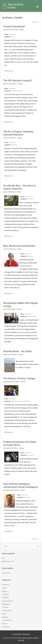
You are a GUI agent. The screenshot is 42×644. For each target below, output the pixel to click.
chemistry (14, 145)
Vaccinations (7, 620)
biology (29, 316)
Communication (7, 601)
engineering (15, 401)
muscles (34, 316)
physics (13, 91)
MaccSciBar (26, 634)
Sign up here (6, 573)
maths (13, 37)
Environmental (7, 611)
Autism (4, 588)
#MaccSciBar (18, 634)
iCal (3, 558)
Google (12, 561)
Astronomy (30, 455)
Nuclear (6, 607)
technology (19, 91)
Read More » (9, 71)
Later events (36, 22)
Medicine (5, 617)
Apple (8, 561)
